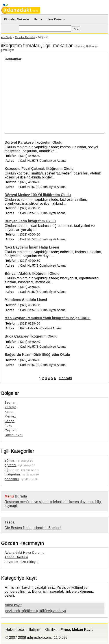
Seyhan (10, 403)
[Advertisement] (42, 94)
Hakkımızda (15, 630)
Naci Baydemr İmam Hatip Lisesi (32, 247)
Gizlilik (50, 630)
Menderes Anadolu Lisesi (26, 300)
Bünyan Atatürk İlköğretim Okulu (32, 274)
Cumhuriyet (14, 435)
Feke (8, 426)
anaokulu (12, 479)
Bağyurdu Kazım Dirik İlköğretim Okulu (37, 355)
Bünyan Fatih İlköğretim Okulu (30, 221)
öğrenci (10, 465)
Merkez (10, 416)
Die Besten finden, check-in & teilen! (33, 528)
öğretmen (12, 470)
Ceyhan (11, 430)
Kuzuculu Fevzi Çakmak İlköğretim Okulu (39, 169)
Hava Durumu (56, 19)
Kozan (10, 412)
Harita (38, 19)
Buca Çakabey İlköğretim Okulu (31, 336)
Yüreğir (10, 407)
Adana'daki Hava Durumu (25, 553)
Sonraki (66, 378)
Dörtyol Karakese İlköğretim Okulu (33, 142)
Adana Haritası (16, 557)
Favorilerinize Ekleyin (22, 562)
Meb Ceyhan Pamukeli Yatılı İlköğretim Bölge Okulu (48, 318)
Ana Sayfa (7, 37)
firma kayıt (13, 605)
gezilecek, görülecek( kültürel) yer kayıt (36, 611)
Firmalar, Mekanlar (17, 19)
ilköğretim (12, 474)
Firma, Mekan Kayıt (77, 630)
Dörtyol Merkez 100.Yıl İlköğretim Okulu (38, 195)
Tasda (10, 522)
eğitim (9, 460)
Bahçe (10, 421)
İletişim (35, 630)
